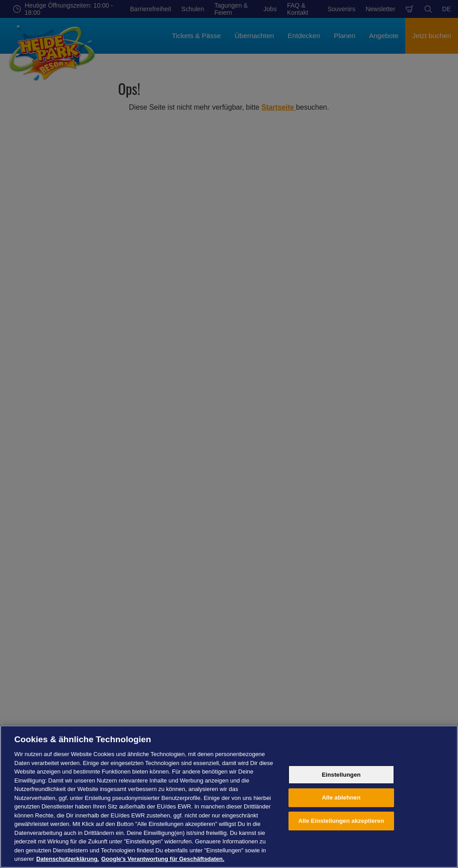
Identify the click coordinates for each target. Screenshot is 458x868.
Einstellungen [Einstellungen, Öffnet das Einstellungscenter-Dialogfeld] (341, 775)
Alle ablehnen (341, 797)
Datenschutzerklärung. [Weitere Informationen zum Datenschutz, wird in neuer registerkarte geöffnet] (68, 859)
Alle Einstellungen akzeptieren (341, 821)
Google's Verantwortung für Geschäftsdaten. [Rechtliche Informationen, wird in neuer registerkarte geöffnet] (163, 859)
